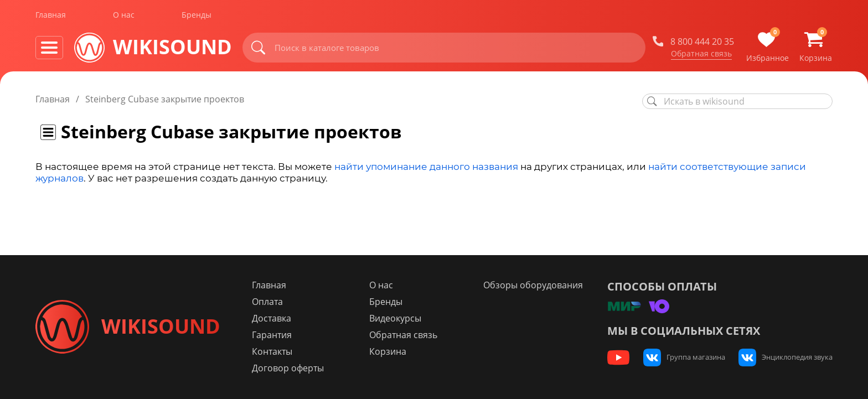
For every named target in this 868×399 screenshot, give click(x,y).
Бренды (197, 16)
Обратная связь (701, 55)
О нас (124, 16)
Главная (51, 16)
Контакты (273, 351)
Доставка (273, 318)
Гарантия (273, 335)
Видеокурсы (396, 318)
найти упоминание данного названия (426, 167)
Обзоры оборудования (534, 285)
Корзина (389, 351)
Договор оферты (289, 368)
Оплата (268, 302)
